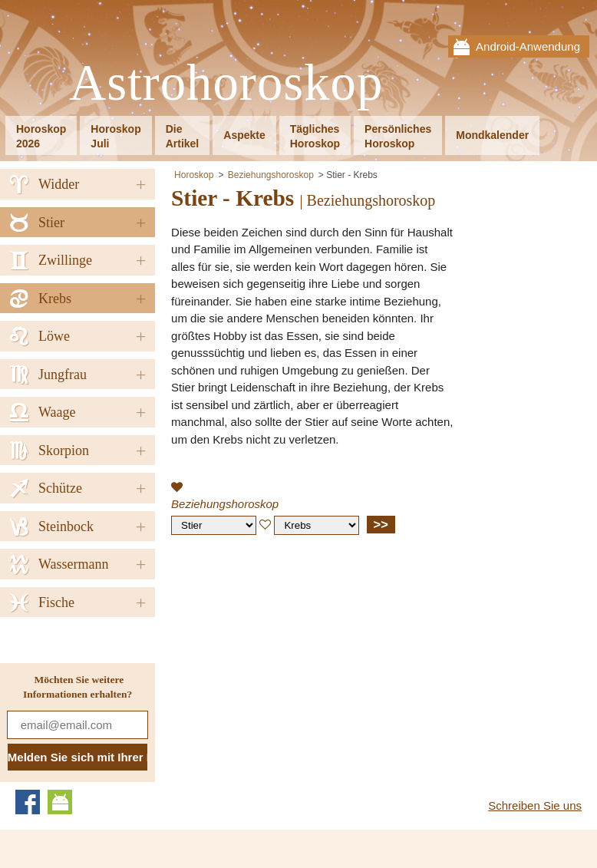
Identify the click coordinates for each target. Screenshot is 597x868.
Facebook (28, 802)
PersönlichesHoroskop (398, 136)
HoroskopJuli (115, 136)
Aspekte (244, 135)
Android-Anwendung (528, 46)
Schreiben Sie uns (535, 805)
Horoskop (194, 175)
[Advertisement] (300, 658)
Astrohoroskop (226, 83)
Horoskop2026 (41, 136)
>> (381, 524)
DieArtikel (183, 136)
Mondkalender (492, 135)
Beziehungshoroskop (271, 175)
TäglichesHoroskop (315, 136)
